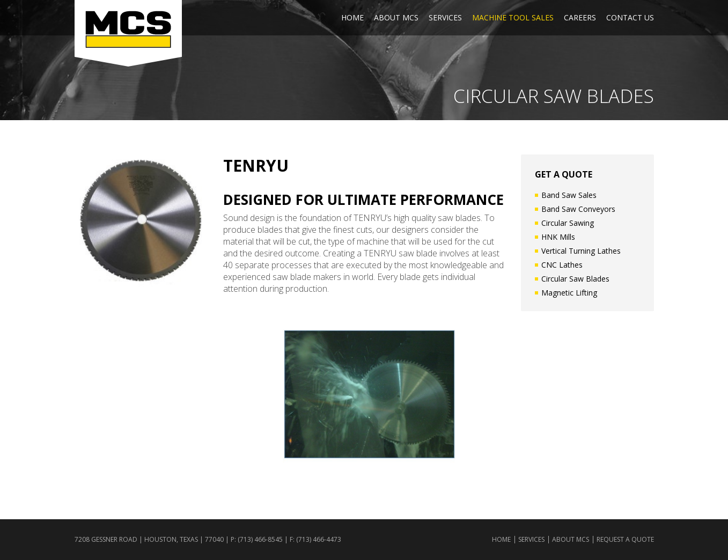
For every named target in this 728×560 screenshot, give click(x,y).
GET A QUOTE (564, 174)
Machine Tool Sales (513, 17)
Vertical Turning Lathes (581, 251)
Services (445, 17)
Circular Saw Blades (575, 279)
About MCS (396, 17)
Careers (580, 17)
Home (352, 17)
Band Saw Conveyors (578, 209)
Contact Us (630, 17)
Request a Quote (625, 539)
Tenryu (256, 165)
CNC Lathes (562, 265)
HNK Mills (558, 237)
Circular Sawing (568, 223)
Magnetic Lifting (569, 293)
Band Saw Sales (569, 195)
